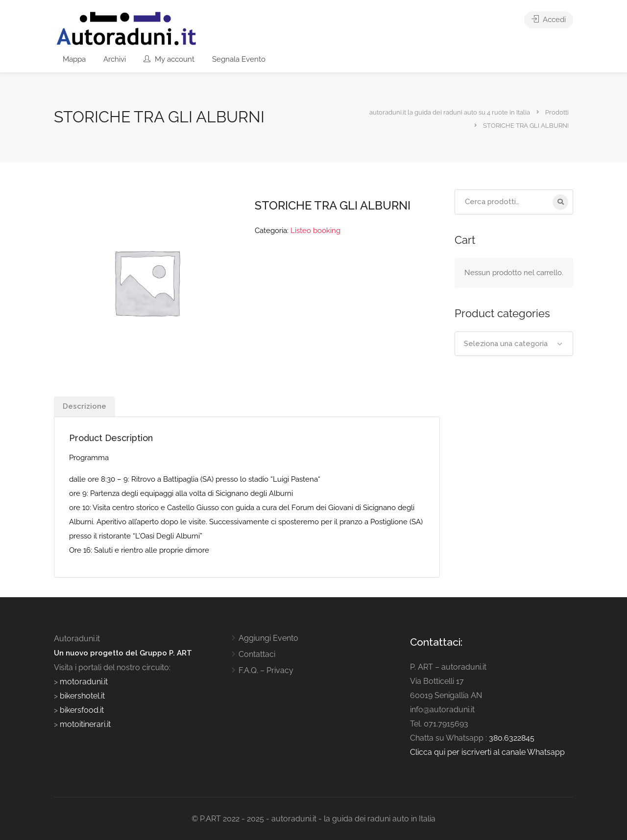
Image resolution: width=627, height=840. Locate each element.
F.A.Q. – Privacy (266, 670)
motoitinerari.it (84, 724)
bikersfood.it (82, 710)
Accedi (549, 20)
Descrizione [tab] (84, 406)
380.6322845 (512, 738)
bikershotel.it (82, 696)
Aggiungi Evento (268, 638)
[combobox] (514, 344)
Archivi (115, 59)
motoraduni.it (83, 682)
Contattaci (257, 654)
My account (169, 59)
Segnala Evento (239, 59)
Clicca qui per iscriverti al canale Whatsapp (487, 752)
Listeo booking (315, 231)
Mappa (74, 59)
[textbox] (514, 344)
